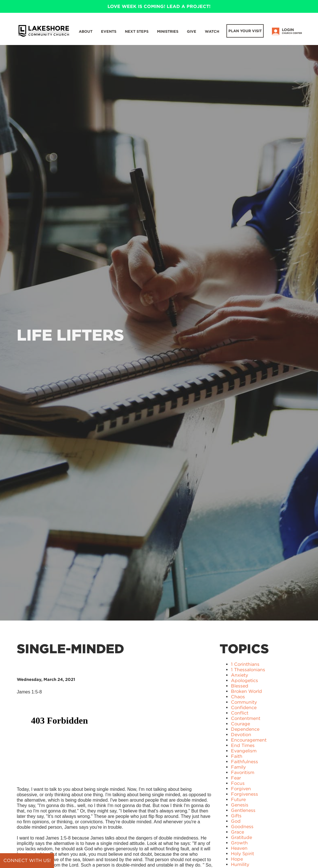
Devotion (241, 735)
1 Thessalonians (248, 670)
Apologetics (244, 680)
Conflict (240, 713)
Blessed (240, 686)
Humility (240, 864)
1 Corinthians (245, 664)
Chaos (238, 697)
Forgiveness (244, 794)
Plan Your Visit (245, 31)
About (86, 31)
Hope (237, 859)
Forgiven (241, 789)
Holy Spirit (242, 854)
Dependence (245, 729)
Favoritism (243, 772)
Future (238, 800)
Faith (237, 756)
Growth (239, 843)
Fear (236, 778)
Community (244, 702)
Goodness (242, 827)
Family (238, 767)
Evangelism (244, 751)
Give (192, 31)
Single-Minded (70, 649)
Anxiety (239, 675)
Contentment (246, 718)
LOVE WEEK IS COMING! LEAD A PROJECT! (159, 6)
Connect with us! (27, 860)
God (236, 821)
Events (109, 31)
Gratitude (241, 837)
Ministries (168, 31)
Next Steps (137, 31)
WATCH (212, 31)
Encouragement (249, 740)
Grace (238, 832)
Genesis (240, 805)
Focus (238, 783)
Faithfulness (244, 762)
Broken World (246, 691)
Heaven (239, 848)
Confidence (244, 708)
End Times (243, 745)
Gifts (236, 816)
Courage (240, 724)
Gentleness (243, 810)
